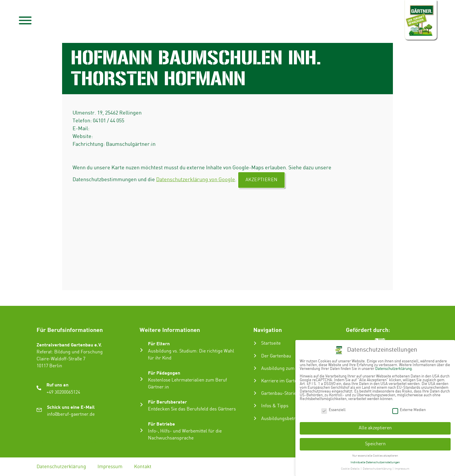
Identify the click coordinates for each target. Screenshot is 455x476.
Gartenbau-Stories (280, 394)
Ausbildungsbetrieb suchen (289, 419)
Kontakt (144, 467)
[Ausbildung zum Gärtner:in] (255, 368)
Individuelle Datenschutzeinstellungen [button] (375, 460)
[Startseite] (255, 343)
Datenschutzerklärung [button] (377, 467)
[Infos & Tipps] (255, 406)
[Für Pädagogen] (141, 379)
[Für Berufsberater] (141, 405)
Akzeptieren (261, 180)
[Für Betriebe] (141, 430)
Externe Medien (409, 408)
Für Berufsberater (167, 402)
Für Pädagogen (164, 373)
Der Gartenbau (276, 356)
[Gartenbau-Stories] (255, 393)
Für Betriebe (161, 424)
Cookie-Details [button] (351, 467)
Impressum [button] (402, 467)
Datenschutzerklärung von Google (196, 180)
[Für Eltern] (141, 350)
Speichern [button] (375, 442)
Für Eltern (159, 343)
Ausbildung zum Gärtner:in (289, 369)
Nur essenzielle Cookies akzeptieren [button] (375, 454)
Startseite (271, 343)
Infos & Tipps (275, 406)
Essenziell (333, 408)
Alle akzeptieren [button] (375, 426)
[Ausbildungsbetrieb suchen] (255, 418)
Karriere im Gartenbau (284, 381)
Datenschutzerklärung (61, 467)
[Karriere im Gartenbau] (255, 381)
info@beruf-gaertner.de (71, 414)
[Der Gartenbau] (255, 356)
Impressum (111, 467)
